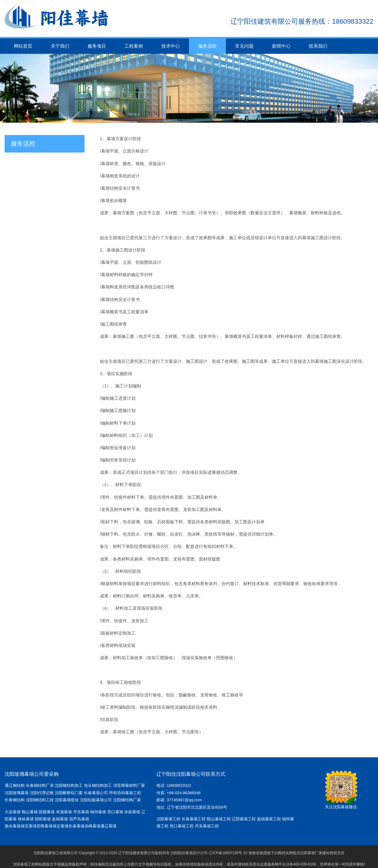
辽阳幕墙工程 (244, 819)
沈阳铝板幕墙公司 (96, 800)
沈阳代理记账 (42, 793)
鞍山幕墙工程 (219, 819)
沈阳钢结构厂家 (127, 800)
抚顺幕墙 (47, 812)
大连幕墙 (13, 812)
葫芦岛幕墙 (79, 819)
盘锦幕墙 (60, 819)
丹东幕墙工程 (207, 826)
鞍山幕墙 (30, 812)
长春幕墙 (77, 826)
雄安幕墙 (29, 826)
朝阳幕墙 (43, 819)
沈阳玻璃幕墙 (17, 793)
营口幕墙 (116, 812)
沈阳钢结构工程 (40, 800)
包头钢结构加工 (98, 785)
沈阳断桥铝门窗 (69, 793)
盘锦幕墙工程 (269, 819)
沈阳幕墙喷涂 (67, 800)
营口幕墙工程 (182, 826)
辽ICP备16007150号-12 (228, 853)
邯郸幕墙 (45, 826)
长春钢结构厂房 (40, 785)
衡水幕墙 (13, 826)
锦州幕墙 (98, 812)
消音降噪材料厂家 (129, 785)
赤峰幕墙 (93, 826)
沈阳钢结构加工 (69, 785)
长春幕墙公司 (96, 793)
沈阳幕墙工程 (168, 819)
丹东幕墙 (81, 812)
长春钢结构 (15, 800)
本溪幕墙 (64, 812)
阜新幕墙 (132, 812)
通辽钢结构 (15, 785)
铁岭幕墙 (26, 819)
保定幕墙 (61, 826)
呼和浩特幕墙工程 (125, 793)
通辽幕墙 (108, 826)
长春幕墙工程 (194, 819)
